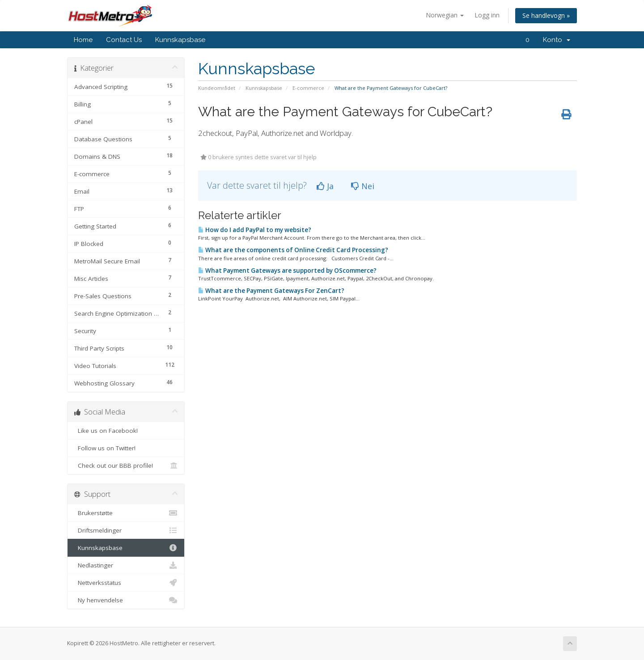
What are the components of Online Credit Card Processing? (293, 250)
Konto (557, 40)
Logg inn (487, 15)
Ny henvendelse (126, 600)
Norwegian (445, 15)
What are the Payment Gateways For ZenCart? (271, 291)
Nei (363, 186)
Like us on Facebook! (126, 431)
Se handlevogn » (546, 15)
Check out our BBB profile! (126, 465)
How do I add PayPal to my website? (255, 230)
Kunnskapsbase (180, 40)
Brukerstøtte (126, 513)
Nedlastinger (126, 565)
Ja (325, 186)
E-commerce (308, 88)
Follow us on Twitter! (126, 448)
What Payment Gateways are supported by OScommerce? (287, 271)
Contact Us (124, 40)
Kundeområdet (217, 88)
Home (83, 40)
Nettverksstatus (126, 583)
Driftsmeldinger (126, 530)
